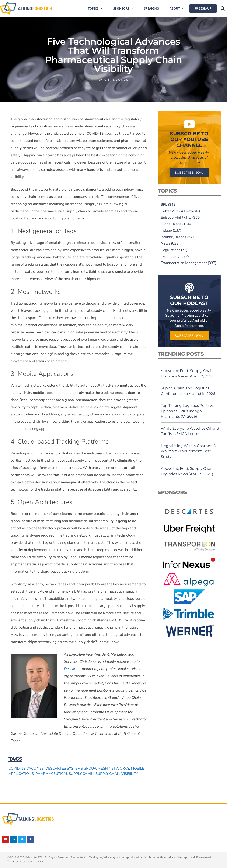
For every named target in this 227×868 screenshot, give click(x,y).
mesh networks (113, 768)
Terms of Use (15, 862)
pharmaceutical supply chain (65, 774)
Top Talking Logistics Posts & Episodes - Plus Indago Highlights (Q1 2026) (187, 411)
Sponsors (123, 8)
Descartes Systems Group (71, 768)
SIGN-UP (205, 8)
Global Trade (171, 224)
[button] (223, 8)
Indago (166, 230)
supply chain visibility (117, 774)
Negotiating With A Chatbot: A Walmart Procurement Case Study (188, 451)
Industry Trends (174, 237)
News (165, 243)
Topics (95, 8)
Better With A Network (179, 211)
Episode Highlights (176, 217)
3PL (164, 205)
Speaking (151, 8)
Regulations (170, 250)
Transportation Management (184, 263)
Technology (170, 256)
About (177, 8)
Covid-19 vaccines (26, 768)
